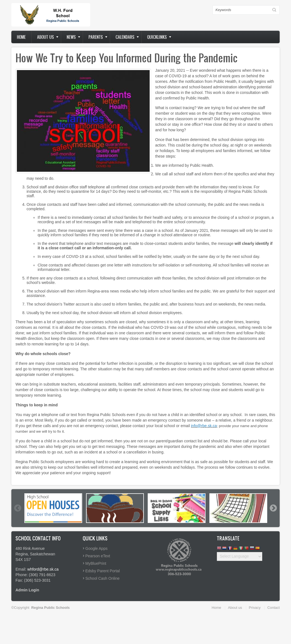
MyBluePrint (96, 563)
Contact (274, 608)
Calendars (125, 37)
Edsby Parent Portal (103, 571)
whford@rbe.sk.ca (43, 569)
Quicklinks (157, 37)
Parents (96, 37)
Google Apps (97, 548)
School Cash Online (103, 578)
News (71, 37)
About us (46, 37)
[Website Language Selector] (240, 556)
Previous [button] (17, 508)
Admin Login (27, 590)
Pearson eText (98, 556)
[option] (53, 508)
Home (21, 37)
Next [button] (273, 508)
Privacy (255, 608)
